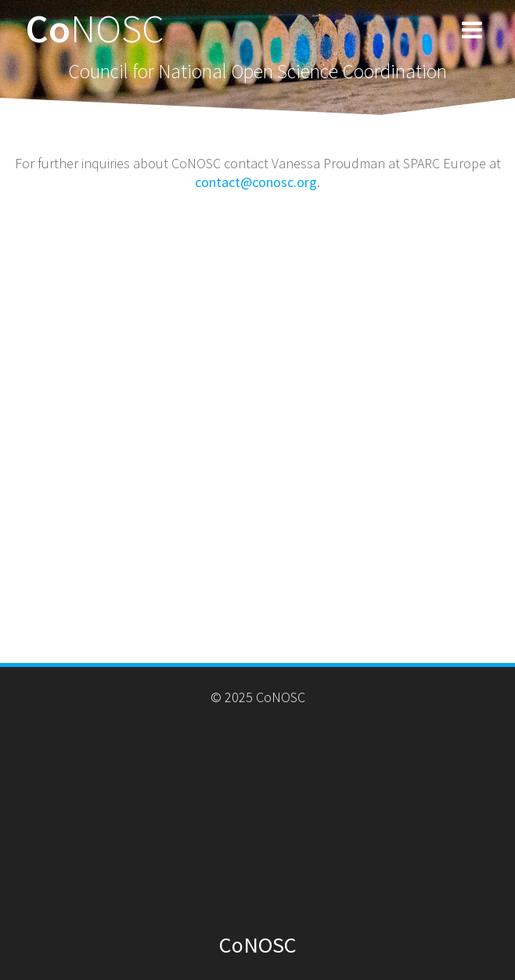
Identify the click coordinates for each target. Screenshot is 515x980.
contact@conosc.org (256, 182)
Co (95, 28)
